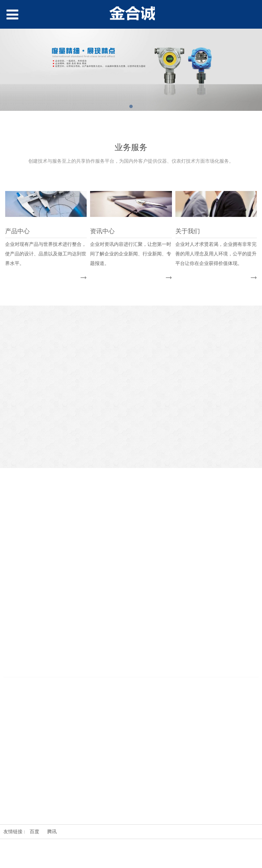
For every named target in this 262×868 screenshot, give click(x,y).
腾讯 (52, 832)
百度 (34, 832)
